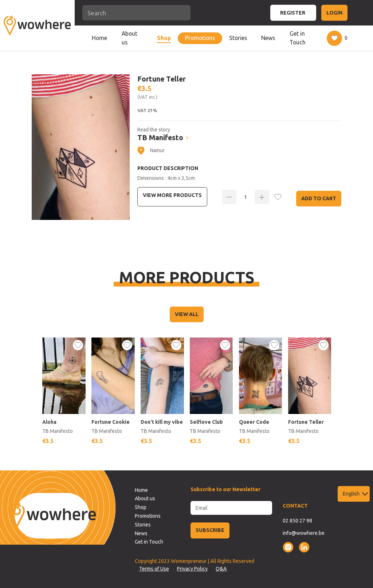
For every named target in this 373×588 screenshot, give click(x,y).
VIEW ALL (187, 314)
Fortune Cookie (111, 422)
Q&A (221, 569)
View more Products (172, 195)
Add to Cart (319, 198)
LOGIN (334, 13)
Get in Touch (298, 38)
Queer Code (254, 422)
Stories (238, 38)
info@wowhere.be (304, 533)
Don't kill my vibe (162, 422)
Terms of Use (154, 569)
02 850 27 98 (297, 521)
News (268, 38)
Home (99, 38)
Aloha (50, 422)
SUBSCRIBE (210, 530)
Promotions (200, 38)
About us (129, 38)
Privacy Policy (192, 569)
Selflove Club (207, 422)
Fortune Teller (306, 422)
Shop (164, 38)
